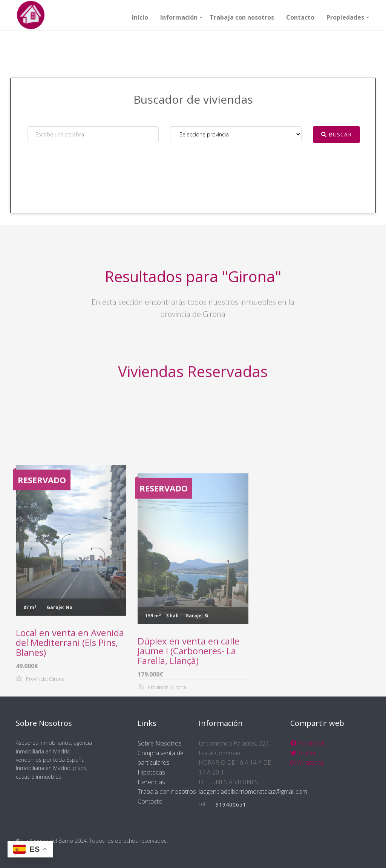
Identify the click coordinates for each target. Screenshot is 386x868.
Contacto (300, 17)
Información (179, 17)
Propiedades (345, 17)
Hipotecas (151, 772)
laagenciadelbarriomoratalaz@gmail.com (253, 791)
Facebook (307, 743)
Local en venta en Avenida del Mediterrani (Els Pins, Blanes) (70, 711)
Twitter (303, 753)
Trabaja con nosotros (242, 17)
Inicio (140, 17)
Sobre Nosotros (160, 743)
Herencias (151, 782)
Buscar (336, 134)
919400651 (231, 804)
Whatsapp (307, 762)
